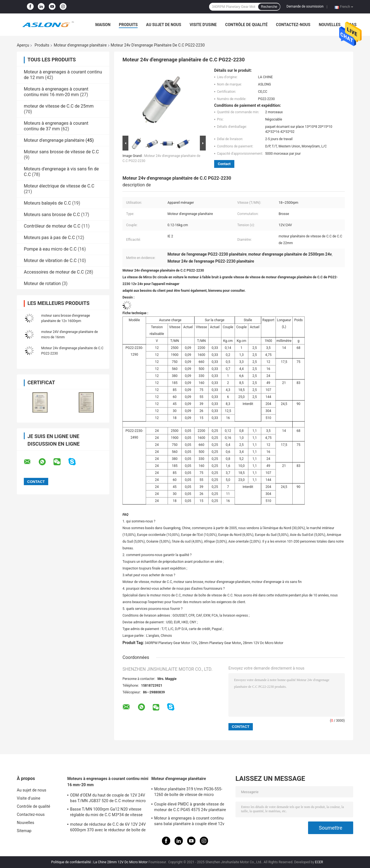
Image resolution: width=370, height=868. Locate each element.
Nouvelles (329, 25)
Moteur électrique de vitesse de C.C (59, 186)
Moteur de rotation (42, 283)
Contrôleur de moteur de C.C (52, 226)
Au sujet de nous (164, 25)
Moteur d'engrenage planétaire (80, 45)
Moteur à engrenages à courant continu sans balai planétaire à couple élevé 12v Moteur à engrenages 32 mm (189, 822)
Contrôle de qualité (246, 25)
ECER (319, 862)
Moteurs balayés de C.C (47, 203)
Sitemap (24, 831)
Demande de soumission (305, 6)
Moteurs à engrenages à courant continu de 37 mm (56, 126)
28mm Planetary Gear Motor (220, 643)
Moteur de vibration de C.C (50, 261)
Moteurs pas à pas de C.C (49, 238)
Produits (128, 25)
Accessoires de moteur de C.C (54, 272)
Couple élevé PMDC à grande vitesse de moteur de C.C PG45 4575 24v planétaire (190, 807)
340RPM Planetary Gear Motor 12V (171, 643)
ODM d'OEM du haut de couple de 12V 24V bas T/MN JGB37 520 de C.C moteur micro (108, 798)
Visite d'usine (203, 25)
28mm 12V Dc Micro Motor (263, 643)
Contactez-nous (293, 25)
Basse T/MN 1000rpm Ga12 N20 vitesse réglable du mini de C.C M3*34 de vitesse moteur (106, 813)
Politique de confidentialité (71, 862)
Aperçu (23, 45)
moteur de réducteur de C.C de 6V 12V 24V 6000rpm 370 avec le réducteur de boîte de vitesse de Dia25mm (108, 828)
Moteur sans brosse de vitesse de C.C (61, 152)
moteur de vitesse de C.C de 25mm (59, 106)
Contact (224, 164)
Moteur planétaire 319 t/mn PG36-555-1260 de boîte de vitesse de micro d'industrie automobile (188, 793)
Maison (103, 25)
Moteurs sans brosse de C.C (52, 215)
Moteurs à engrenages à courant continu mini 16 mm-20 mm (56, 92)
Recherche (269, 7)
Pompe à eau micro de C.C (50, 249)
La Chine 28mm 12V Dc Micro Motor (121, 862)
